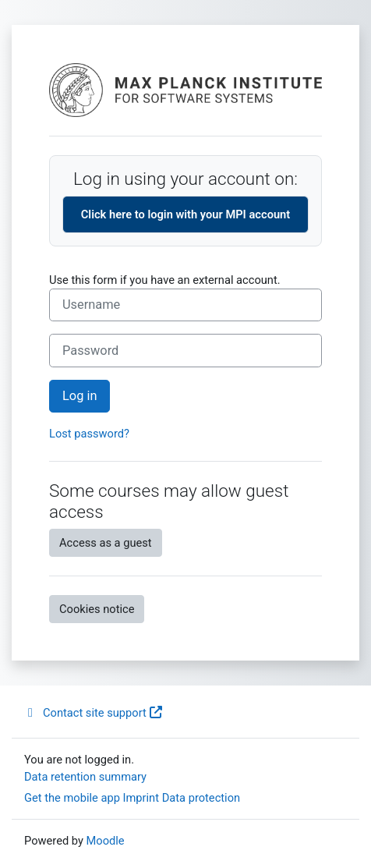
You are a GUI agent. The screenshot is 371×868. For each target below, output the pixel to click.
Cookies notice (97, 609)
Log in (79, 396)
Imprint (141, 798)
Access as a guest (106, 543)
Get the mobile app (72, 798)
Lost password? (89, 434)
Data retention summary (85, 777)
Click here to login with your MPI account (185, 214)
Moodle (106, 841)
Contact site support (93, 713)
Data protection (201, 798)
